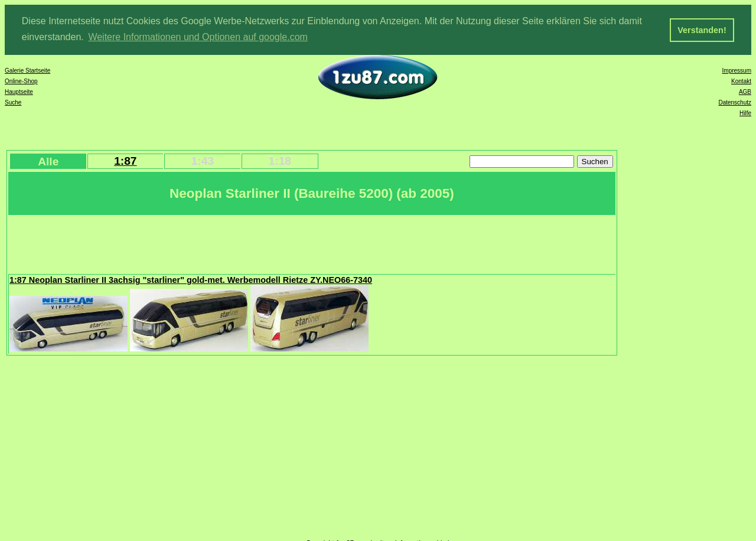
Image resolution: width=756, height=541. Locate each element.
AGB (745, 91)
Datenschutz (735, 102)
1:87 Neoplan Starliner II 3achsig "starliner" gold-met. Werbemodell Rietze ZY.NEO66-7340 (191, 279)
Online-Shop (21, 81)
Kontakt (741, 81)
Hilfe (745, 113)
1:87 (125, 160)
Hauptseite (19, 91)
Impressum (737, 70)
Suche (13, 102)
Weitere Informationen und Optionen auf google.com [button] (198, 37)
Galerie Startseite (27, 70)
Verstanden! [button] (702, 30)
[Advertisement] (224, 243)
